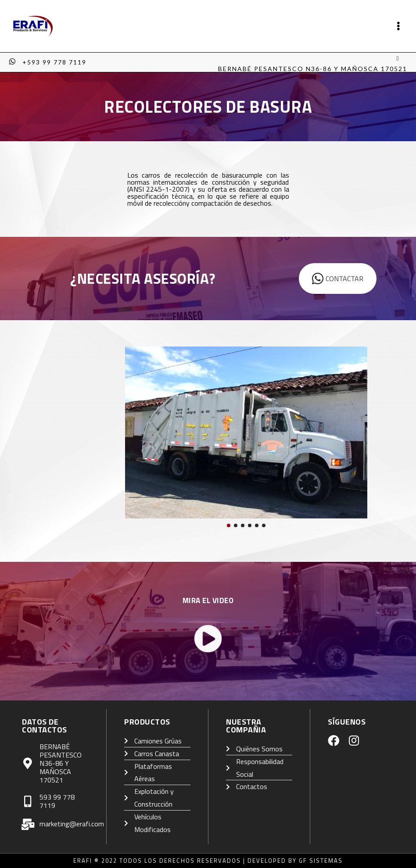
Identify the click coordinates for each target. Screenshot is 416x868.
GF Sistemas (321, 861)
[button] (229, 525)
